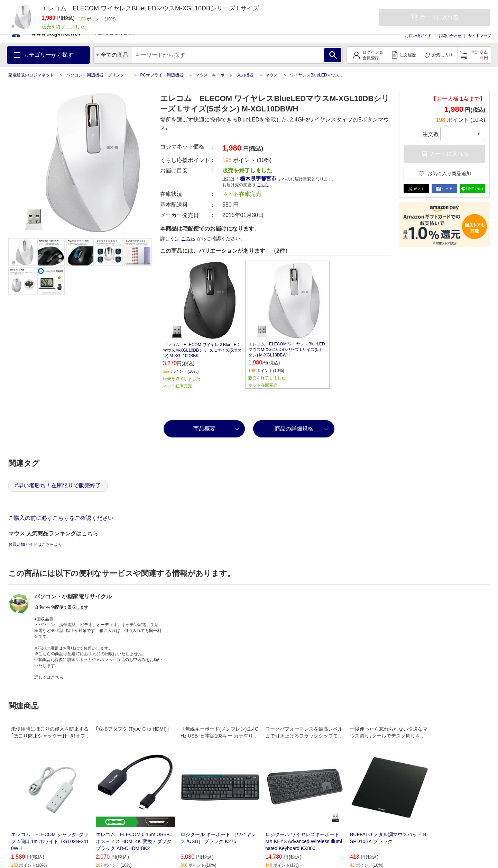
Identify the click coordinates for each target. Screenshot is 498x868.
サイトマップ (480, 36)
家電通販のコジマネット (31, 75)
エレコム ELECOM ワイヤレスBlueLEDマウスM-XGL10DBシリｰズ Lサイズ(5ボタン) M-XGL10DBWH (287, 350)
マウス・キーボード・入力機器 (224, 75)
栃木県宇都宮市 (259, 178)
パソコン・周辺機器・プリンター (97, 75)
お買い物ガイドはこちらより (35, 544)
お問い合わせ (450, 36)
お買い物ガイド (418, 36)
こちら (263, 185)
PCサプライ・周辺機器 (162, 75)
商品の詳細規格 (294, 429)
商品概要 (204, 429)
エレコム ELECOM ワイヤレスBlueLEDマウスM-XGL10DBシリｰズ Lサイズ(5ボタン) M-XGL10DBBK (202, 350)
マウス (271, 75)
